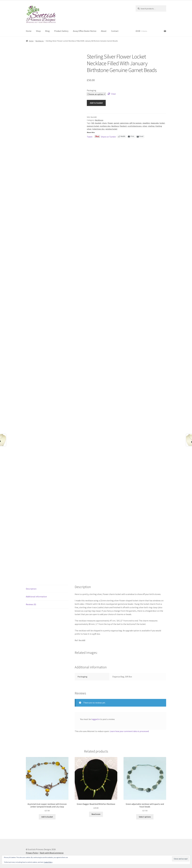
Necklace (115, 126)
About (104, 31)
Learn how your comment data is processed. (129, 731)
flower (110, 123)
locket (162, 123)
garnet (117, 123)
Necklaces (40, 41)
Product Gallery (61, 31)
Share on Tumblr (108, 136)
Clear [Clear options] (113, 94)
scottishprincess (135, 126)
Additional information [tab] (36, 597)
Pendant (123, 126)
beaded (98, 123)
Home (29, 31)
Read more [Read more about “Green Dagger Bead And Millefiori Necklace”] (96, 814)
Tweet (90, 136)
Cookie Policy (48, 862)
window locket (111, 129)
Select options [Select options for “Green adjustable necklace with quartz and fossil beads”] (145, 817)
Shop (38, 31)
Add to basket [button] (47, 817)
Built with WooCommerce (52, 853)
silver (145, 126)
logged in (96, 719)
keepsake (155, 123)
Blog (47, 31)
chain (104, 123)
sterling (151, 126)
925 (93, 123)
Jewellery (146, 123)
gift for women (135, 123)
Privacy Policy (32, 853)
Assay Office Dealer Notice (85, 31)
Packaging (92, 90)
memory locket (93, 126)
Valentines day (98, 129)
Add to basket (96, 103)
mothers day (105, 126)
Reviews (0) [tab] (31, 604)
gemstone (124, 123)
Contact (115, 31)
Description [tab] (31, 589)
